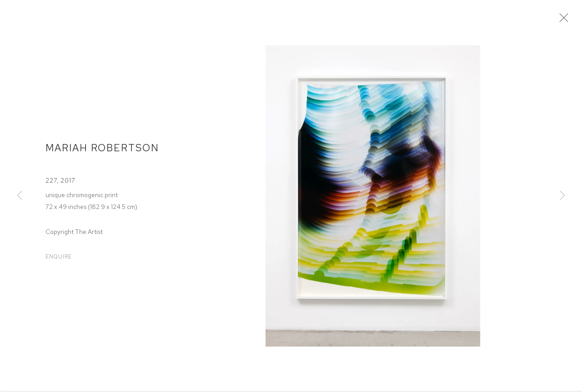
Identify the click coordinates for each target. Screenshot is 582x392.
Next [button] (562, 196)
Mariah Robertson (102, 151)
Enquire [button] (59, 259)
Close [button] (564, 20)
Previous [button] (20, 196)
